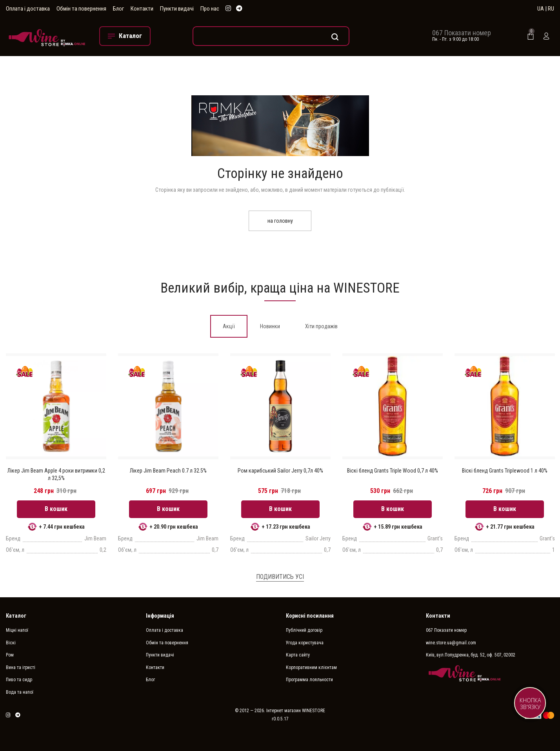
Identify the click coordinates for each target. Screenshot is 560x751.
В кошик (56, 509)
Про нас (210, 9)
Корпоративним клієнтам (311, 667)
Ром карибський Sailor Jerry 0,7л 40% (280, 471)
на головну (280, 221)
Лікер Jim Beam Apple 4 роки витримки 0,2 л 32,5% (56, 474)
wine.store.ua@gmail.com (451, 643)
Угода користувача (305, 643)
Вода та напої (20, 692)
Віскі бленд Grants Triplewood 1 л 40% (505, 471)
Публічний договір (304, 630)
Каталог (16, 616)
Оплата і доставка (28, 9)
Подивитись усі (280, 577)
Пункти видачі (177, 9)
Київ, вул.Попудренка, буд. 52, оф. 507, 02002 (471, 655)
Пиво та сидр (19, 680)
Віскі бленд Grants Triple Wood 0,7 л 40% (393, 471)
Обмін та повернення (81, 9)
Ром (10, 655)
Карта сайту (298, 655)
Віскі (11, 643)
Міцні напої (17, 630)
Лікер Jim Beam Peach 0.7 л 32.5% (168, 471)
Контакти (142, 9)
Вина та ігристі (21, 667)
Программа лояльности (309, 680)
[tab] (229, 326)
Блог (118, 9)
